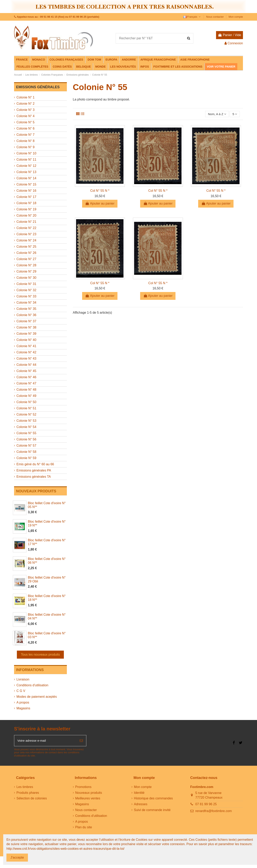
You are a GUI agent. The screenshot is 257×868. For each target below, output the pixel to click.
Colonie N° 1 (25, 97)
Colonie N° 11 (26, 160)
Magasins (23, 708)
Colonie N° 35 (26, 309)
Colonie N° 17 (26, 197)
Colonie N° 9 (25, 147)
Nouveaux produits (89, 793)
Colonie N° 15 (26, 184)
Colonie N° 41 (26, 346)
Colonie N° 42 (26, 352)
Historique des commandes (153, 799)
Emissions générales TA (34, 477)
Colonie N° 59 (26, 458)
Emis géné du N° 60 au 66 (35, 464)
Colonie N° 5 (25, 122)
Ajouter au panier (100, 204)
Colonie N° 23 (26, 234)
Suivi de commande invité (152, 810)
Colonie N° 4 (25, 116)
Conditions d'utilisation (32, 685)
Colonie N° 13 (26, 172)
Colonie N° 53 (26, 421)
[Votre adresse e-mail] (45, 741)
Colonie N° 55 (26, 433)
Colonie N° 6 (25, 128)
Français (192, 17)
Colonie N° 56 (26, 439)
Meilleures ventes (88, 799)
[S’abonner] (81, 741)
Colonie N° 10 (26, 153)
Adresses (141, 805)
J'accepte (17, 857)
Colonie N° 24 (26, 240)
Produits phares (28, 793)
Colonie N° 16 (26, 191)
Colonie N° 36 (26, 315)
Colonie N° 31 (26, 284)
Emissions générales (38, 87)
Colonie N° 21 (26, 222)
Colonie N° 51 (26, 408)
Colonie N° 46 (26, 377)
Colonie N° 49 (26, 396)
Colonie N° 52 (26, 414)
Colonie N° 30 (26, 278)
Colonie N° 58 (26, 452)
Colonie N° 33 (26, 296)
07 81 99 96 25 (206, 805)
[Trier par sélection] (216, 114)
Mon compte (236, 17)
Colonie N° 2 (25, 104)
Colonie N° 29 (26, 271)
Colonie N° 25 (26, 247)
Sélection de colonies (32, 799)
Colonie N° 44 (26, 365)
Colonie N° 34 (26, 303)
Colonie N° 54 (26, 427)
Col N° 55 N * (100, 191)
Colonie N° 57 (26, 446)
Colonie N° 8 (25, 141)
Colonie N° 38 (26, 327)
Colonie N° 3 (25, 110)
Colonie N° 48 (26, 390)
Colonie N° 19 (26, 209)
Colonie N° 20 (26, 215)
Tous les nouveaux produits (40, 655)
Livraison (23, 679)
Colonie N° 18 (26, 203)
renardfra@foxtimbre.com (214, 811)
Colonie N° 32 (26, 290)
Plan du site (84, 828)
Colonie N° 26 (26, 253)
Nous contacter (215, 17)
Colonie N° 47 (26, 383)
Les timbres (25, 787)
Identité (139, 793)
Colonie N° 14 (26, 178)
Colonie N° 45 (26, 371)
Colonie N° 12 (26, 166)
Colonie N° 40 (26, 340)
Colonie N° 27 (26, 259)
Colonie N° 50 (26, 402)
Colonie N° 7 (25, 135)
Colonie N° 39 (26, 334)
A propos (23, 702)
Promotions (83, 787)
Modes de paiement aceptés (37, 697)
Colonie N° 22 (26, 228)
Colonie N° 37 (26, 321)
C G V (21, 691)
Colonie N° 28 (26, 265)
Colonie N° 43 (26, 358)
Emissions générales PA (34, 470)
